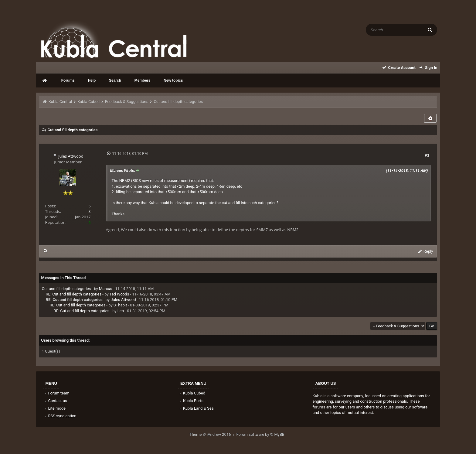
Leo (121, 311)
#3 (427, 155)
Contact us (55, 401)
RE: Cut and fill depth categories (74, 294)
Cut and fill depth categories (66, 289)
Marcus (105, 289)
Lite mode (55, 408)
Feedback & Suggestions (127, 102)
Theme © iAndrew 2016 (213, 434)
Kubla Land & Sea (196, 408)
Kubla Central (60, 102)
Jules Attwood (71, 156)
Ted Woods (119, 294)
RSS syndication (60, 416)
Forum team (57, 393)
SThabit (120, 305)
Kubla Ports (191, 401)
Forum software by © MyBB (261, 434)
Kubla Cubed (88, 102)
